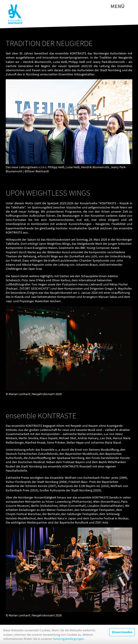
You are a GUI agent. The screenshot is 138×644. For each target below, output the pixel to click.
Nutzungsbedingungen (68, 639)
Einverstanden (122, 632)
